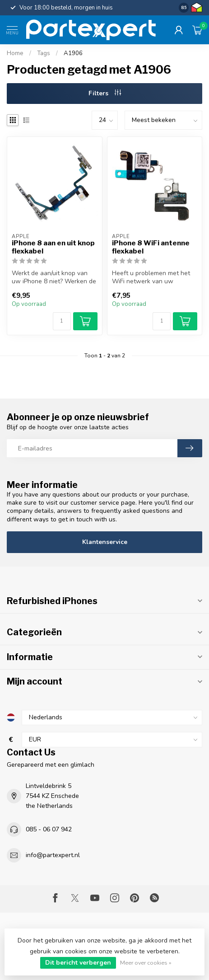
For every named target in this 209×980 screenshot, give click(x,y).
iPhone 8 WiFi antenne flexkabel (151, 247)
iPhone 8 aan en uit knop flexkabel (53, 247)
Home (15, 53)
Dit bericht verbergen (78, 963)
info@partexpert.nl (53, 855)
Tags (44, 53)
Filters (105, 93)
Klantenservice (105, 542)
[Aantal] (62, 321)
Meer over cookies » (146, 963)
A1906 (73, 53)
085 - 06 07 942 (49, 829)
